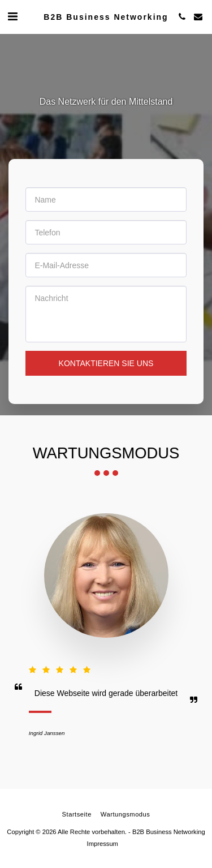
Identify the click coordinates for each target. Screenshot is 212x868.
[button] (12, 16)
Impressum (103, 844)
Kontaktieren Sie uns (106, 363)
